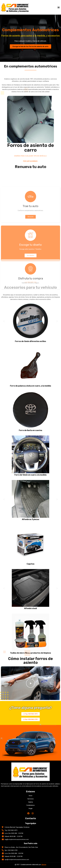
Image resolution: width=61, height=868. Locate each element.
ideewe (44, 865)
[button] (59, 7)
